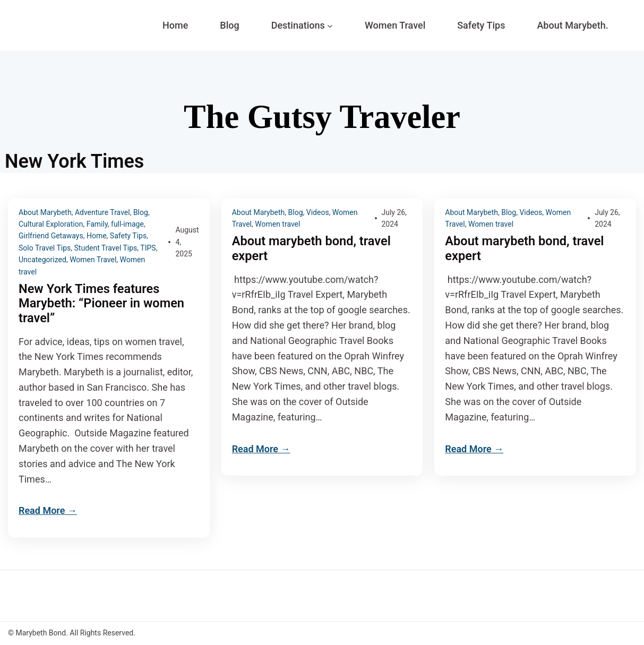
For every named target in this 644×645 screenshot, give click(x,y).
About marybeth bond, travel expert (313, 249)
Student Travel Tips (106, 248)
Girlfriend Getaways (51, 236)
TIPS (148, 248)
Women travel (277, 224)
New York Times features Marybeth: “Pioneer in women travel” (103, 304)
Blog (141, 212)
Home (97, 236)
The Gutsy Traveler (322, 117)
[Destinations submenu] (330, 26)
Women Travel (93, 260)
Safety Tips (128, 236)
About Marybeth (45, 212)
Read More (42, 511)
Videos (318, 212)
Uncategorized (42, 260)
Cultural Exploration (51, 224)
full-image (127, 224)
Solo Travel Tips (45, 248)
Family (97, 224)
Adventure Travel (102, 212)
